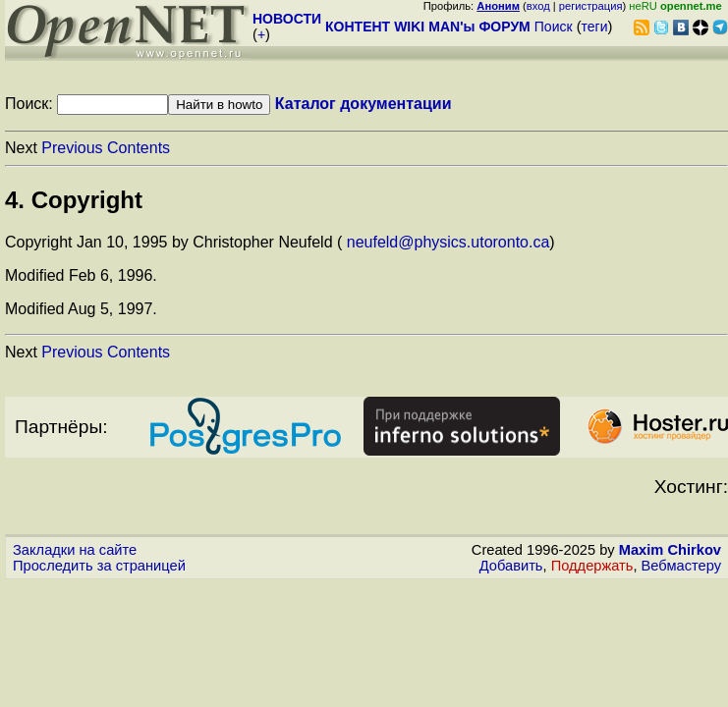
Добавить (511, 566)
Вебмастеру (681, 566)
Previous (72, 148)
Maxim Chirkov (670, 550)
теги (595, 27)
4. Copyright (74, 200)
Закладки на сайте (75, 550)
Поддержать (592, 566)
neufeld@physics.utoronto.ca (448, 242)
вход (538, 6)
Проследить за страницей (99, 566)
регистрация (591, 6)
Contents (139, 148)
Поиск (554, 27)
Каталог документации (364, 104)
